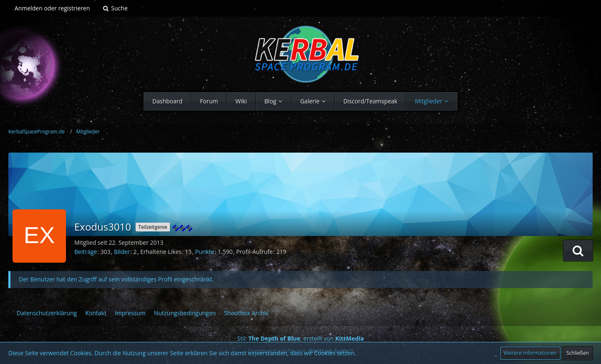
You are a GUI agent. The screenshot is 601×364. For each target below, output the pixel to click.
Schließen (578, 353)
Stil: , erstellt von (300, 338)
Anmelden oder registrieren (52, 8)
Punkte (205, 252)
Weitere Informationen (530, 353)
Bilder (122, 252)
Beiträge (86, 252)
